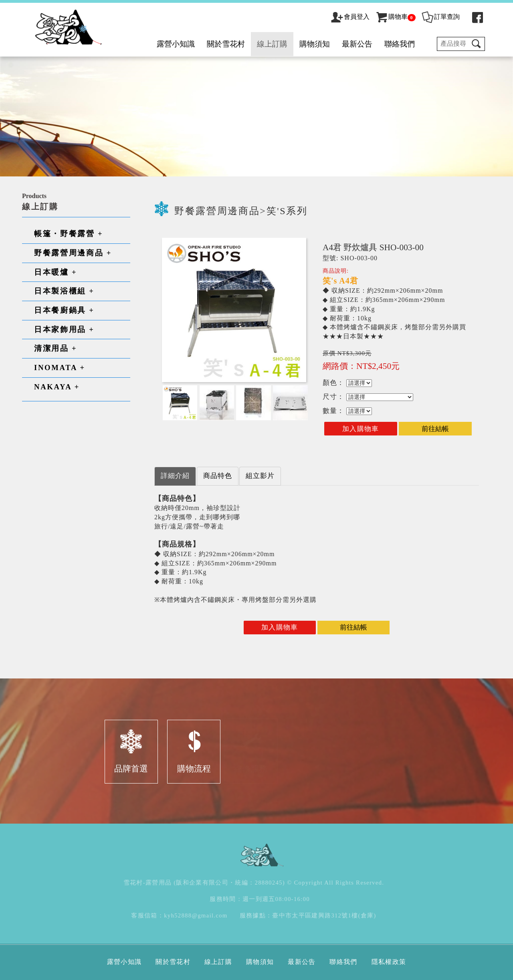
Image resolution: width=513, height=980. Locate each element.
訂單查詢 (440, 17)
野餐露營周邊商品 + (73, 253)
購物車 (395, 17)
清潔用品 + (56, 348)
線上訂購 (272, 44)
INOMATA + (60, 367)
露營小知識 (176, 44)
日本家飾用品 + (64, 329)
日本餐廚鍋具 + (64, 310)
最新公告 (357, 44)
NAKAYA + (57, 387)
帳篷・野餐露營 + (69, 234)
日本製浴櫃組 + (64, 291)
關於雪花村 (226, 44)
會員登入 (357, 17)
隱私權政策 (389, 962)
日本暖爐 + (56, 272)
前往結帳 (435, 429)
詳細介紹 (175, 476)
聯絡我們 (400, 44)
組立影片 (260, 476)
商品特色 (218, 476)
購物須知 (315, 44)
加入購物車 (361, 429)
